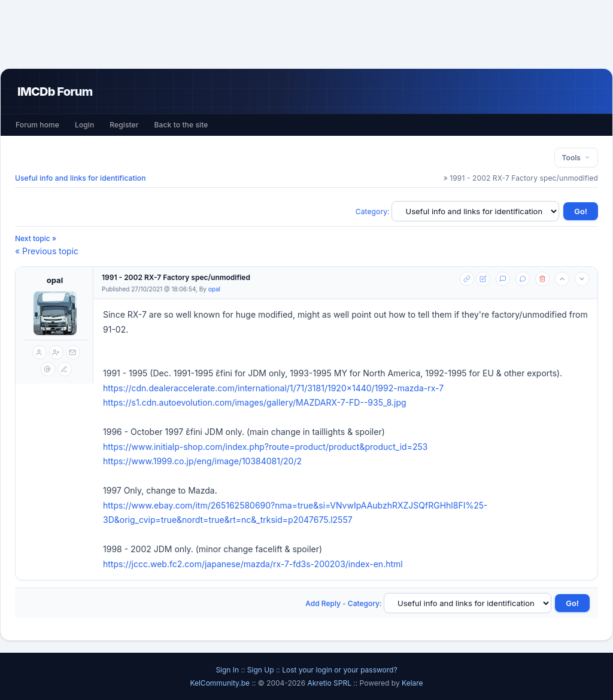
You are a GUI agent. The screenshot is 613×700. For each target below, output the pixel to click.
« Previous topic (47, 251)
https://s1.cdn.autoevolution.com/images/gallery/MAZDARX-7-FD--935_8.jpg (255, 402)
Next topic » (36, 238)
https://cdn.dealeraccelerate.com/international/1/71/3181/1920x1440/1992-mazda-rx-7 (273, 388)
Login (84, 125)
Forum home (37, 125)
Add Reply (323, 603)
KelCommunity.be (221, 683)
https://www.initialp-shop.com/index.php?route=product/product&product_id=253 (265, 447)
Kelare (412, 683)
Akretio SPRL (330, 683)
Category (371, 211)
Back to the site (181, 125)
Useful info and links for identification (81, 178)
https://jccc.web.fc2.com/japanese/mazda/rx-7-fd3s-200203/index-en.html (253, 564)
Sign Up (261, 670)
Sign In (227, 670)
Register (124, 125)
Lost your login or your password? (339, 670)
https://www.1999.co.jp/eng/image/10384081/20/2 (202, 461)
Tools (576, 158)
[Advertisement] (306, 34)
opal (55, 280)
